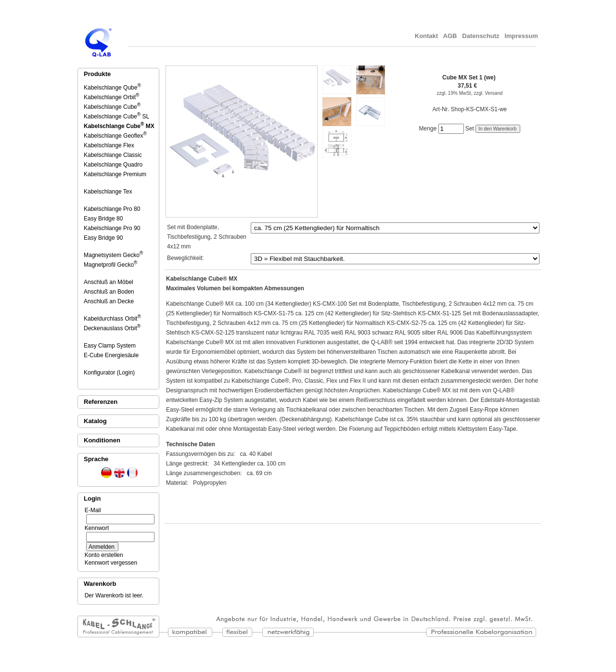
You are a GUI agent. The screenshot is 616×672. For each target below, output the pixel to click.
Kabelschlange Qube (112, 88)
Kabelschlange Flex (110, 145)
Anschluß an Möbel (109, 282)
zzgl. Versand (488, 93)
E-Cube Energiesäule (112, 355)
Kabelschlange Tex (109, 192)
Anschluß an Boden (110, 292)
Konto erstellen (102, 555)
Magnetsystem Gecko (113, 255)
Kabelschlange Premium (116, 174)
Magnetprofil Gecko (110, 265)
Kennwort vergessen (109, 563)
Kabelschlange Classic (114, 155)
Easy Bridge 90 (104, 238)
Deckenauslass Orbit (112, 328)
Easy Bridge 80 (104, 219)
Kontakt (426, 36)
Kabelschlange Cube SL (116, 116)
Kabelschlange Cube (112, 107)
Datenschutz (481, 36)
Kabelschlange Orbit (111, 97)
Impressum (522, 36)
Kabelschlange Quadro (114, 165)
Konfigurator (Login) (110, 373)
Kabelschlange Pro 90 (113, 228)
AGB (450, 36)
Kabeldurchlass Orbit (112, 319)
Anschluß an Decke (109, 301)
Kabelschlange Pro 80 (113, 209)
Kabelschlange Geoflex (115, 136)
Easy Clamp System (110, 346)
